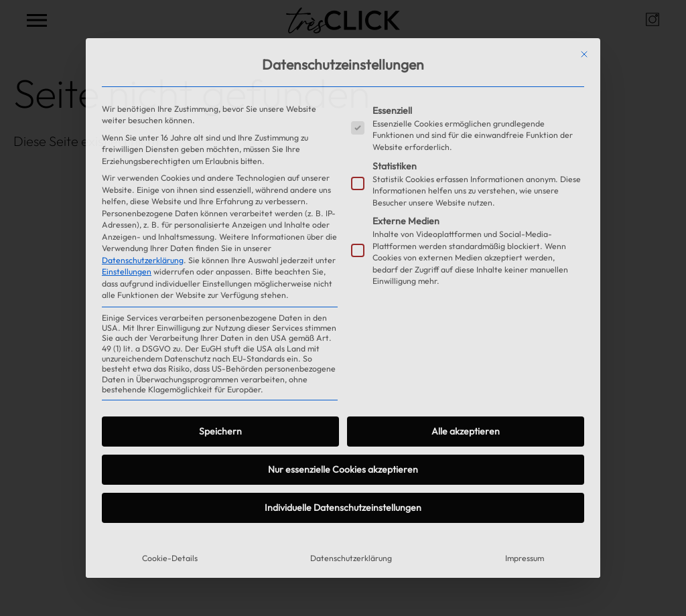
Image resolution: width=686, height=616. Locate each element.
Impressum (525, 558)
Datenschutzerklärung (143, 260)
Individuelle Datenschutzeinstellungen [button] (343, 508)
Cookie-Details (170, 558)
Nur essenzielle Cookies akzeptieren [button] (343, 469)
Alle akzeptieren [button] (466, 431)
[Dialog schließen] (584, 54)
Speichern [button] (220, 431)
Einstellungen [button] (127, 272)
